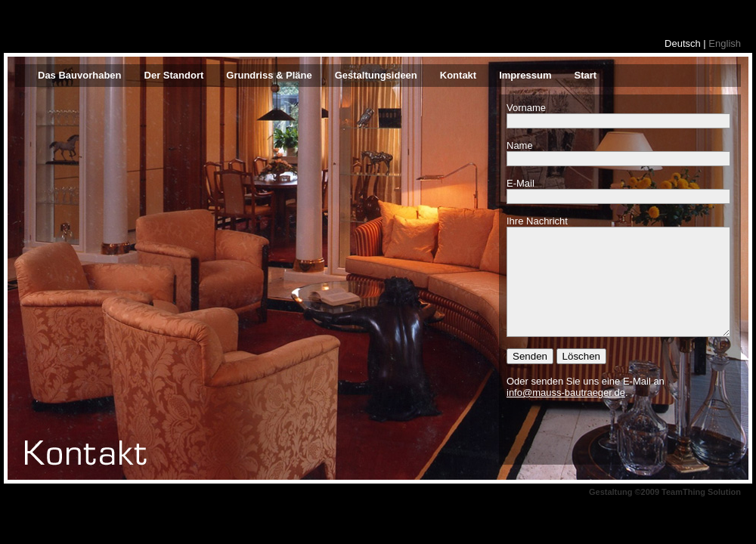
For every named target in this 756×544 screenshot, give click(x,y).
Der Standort (174, 75)
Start (586, 75)
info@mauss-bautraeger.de (566, 393)
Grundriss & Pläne (269, 75)
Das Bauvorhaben (80, 75)
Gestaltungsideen (376, 75)
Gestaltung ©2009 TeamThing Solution (665, 492)
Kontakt (458, 75)
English (725, 43)
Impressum (525, 75)
